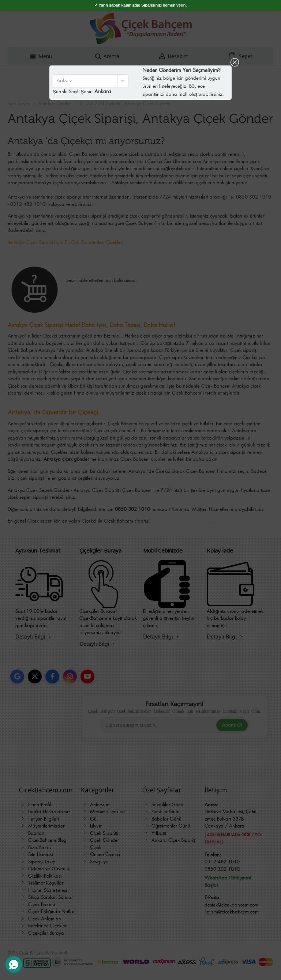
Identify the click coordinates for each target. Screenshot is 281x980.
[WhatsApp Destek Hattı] (14, 964)
